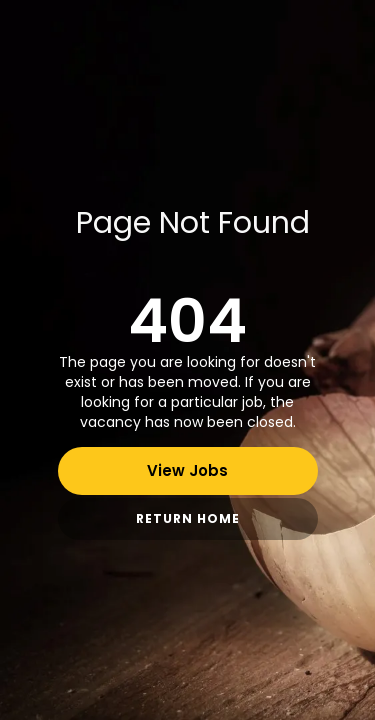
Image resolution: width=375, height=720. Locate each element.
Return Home (188, 518)
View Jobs (187, 470)
